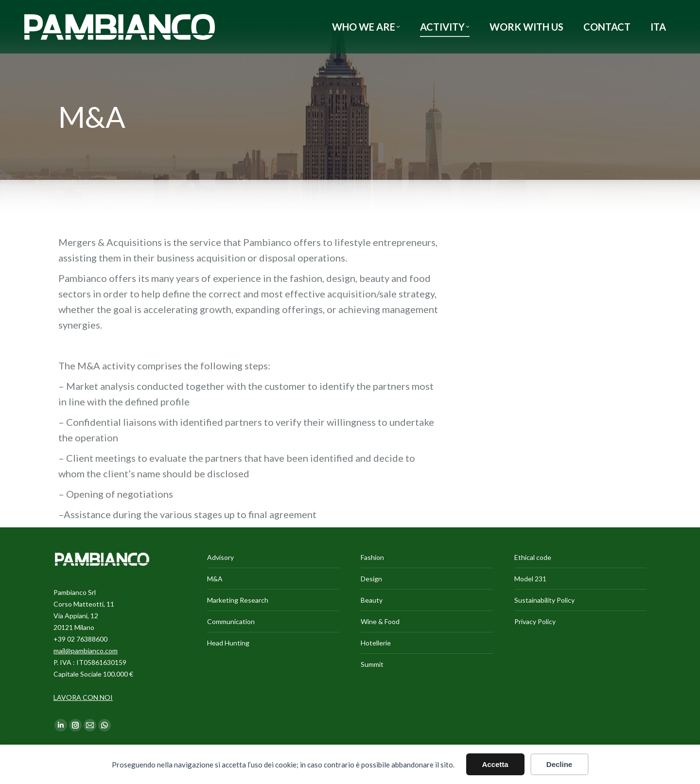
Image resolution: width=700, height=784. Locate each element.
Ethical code (533, 557)
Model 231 (530, 579)
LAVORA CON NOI (83, 697)
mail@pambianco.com (86, 651)
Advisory (220, 557)
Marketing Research (238, 600)
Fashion (372, 557)
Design (371, 579)
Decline (559, 764)
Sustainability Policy (544, 600)
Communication (231, 621)
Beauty (372, 600)
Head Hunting (228, 643)
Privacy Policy (535, 621)
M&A (215, 579)
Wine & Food (380, 621)
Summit (372, 664)
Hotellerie (376, 643)
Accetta (495, 764)
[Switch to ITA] (658, 27)
